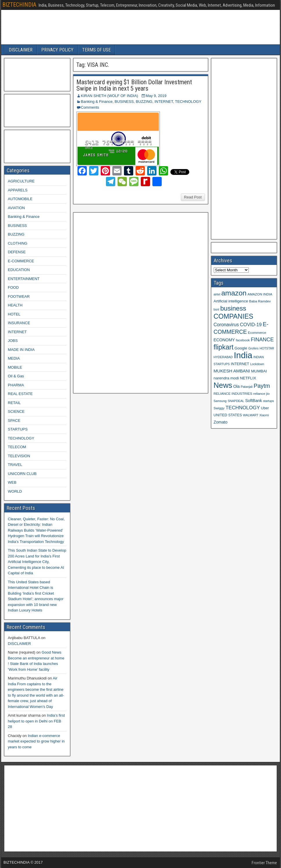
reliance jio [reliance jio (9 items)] (262, 393)
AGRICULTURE (21, 181)
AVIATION (16, 208)
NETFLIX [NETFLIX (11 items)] (248, 378)
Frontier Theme (264, 863)
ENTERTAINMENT (24, 279)
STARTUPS (18, 429)
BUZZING (144, 102)
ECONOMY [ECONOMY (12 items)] (224, 340)
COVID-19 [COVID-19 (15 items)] (251, 324)
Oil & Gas (16, 376)
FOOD (13, 287)
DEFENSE (17, 252)
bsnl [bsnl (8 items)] (217, 309)
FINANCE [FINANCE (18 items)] (262, 340)
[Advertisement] (119, 302)
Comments (90, 107)
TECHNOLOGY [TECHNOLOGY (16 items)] (243, 408)
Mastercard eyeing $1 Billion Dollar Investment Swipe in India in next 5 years (134, 85)
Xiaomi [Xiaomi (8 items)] (264, 415)
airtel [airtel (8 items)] (217, 294)
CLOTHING (18, 243)
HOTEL (14, 314)
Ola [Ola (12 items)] (237, 386)
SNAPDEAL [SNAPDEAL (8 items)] (236, 401)
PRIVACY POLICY (57, 50)
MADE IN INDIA (21, 350)
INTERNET (164, 102)
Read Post (193, 197)
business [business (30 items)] (233, 308)
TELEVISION (19, 456)
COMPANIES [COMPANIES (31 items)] (234, 316)
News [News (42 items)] (223, 385)
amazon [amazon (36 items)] (234, 293)
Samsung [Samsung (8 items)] (220, 401)
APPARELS (18, 190)
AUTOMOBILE (20, 199)
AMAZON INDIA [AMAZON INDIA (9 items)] (260, 294)
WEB (12, 482)
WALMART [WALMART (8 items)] (251, 415)
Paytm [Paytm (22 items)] (262, 386)
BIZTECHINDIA (19, 5)
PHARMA (16, 385)
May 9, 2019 (156, 96)
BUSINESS (124, 102)
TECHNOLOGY (188, 102)
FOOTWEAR (19, 296)
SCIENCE (16, 411)
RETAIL (14, 403)
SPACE (14, 420)
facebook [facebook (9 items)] (243, 340)
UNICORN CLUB (22, 474)
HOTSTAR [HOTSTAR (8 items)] (267, 348)
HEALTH (15, 305)
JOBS (13, 341)
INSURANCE (19, 323)
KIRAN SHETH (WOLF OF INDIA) (110, 96)
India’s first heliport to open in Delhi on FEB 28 (36, 721)
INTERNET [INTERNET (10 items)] (240, 364)
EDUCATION (19, 270)
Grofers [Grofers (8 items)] (253, 348)
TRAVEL (15, 465)
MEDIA (14, 358)
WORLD (15, 491)
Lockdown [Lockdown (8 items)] (257, 364)
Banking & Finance (97, 102)
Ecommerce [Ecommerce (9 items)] (257, 332)
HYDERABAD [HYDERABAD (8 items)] (223, 357)
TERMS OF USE (96, 50)
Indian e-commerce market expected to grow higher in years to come (36, 741)
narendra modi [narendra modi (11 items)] (226, 378)
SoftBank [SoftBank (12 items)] (254, 401)
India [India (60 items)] (243, 355)
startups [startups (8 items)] (269, 401)
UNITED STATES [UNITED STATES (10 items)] (228, 415)
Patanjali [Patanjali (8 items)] (247, 387)
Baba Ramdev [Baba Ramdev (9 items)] (260, 301)
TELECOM (17, 447)
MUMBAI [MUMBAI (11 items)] (259, 371)
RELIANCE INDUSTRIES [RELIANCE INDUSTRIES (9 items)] (233, 393)
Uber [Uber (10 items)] (265, 408)
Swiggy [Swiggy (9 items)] (219, 408)
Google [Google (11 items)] (241, 348)
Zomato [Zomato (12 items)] (221, 422)
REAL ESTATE (20, 394)
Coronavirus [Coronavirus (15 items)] (226, 324)
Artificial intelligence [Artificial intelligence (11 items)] (231, 301)
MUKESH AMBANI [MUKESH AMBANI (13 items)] (232, 371)
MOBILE (15, 367)
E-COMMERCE (21, 261)
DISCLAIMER (21, 50)
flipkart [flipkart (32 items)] (224, 347)
